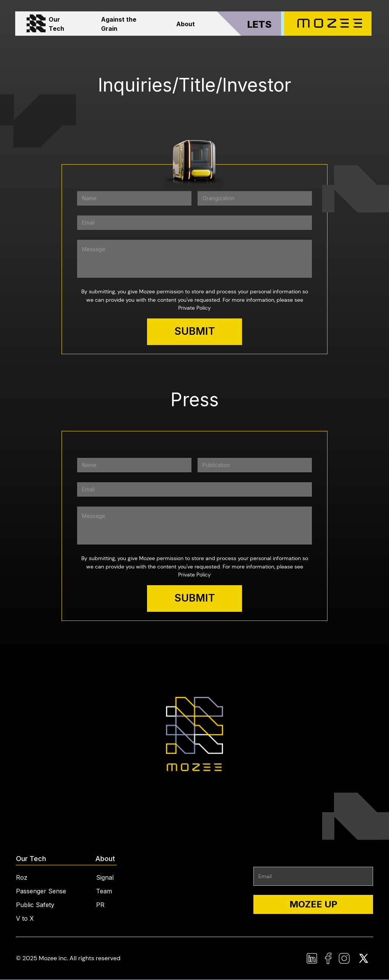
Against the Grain (119, 24)
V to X (25, 918)
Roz (22, 877)
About (186, 24)
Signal (105, 877)
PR (100, 905)
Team (104, 891)
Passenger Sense (41, 891)
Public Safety (35, 905)
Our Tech (56, 24)
